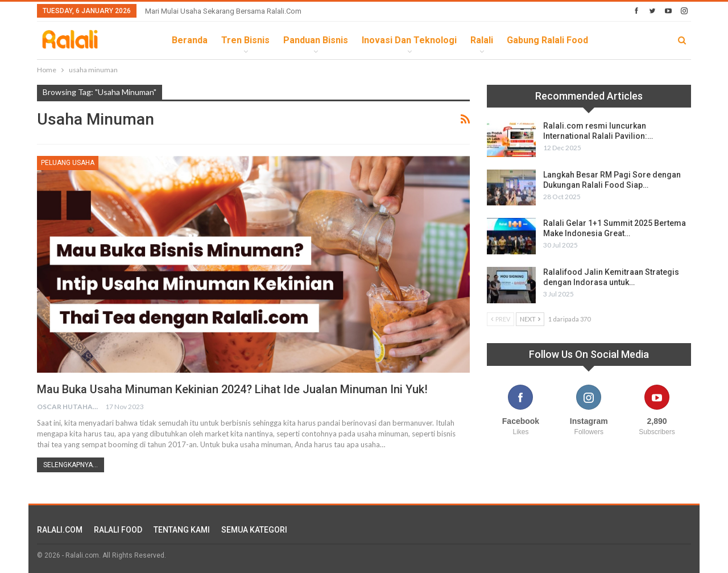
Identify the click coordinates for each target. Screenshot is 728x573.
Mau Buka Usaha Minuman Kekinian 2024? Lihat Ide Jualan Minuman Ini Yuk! (232, 389)
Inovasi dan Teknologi (409, 40)
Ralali (482, 40)
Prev (500, 319)
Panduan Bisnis (316, 40)
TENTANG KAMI (182, 530)
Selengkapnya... (71, 465)
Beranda (190, 40)
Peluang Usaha (68, 163)
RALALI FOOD (118, 530)
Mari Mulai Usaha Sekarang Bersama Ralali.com (223, 11)
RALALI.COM (60, 530)
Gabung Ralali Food (547, 40)
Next (530, 319)
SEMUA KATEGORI (254, 530)
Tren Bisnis (245, 40)
